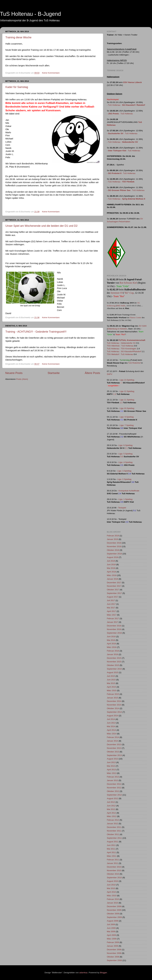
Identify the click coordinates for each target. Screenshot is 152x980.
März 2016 (112, 647)
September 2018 (114, 554)
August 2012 (113, 798)
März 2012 (112, 816)
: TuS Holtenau (120, 114)
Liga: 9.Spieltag (127, 417)
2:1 (126, 448)
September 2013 (114, 755)
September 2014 (114, 712)
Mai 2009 (111, 932)
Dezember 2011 (114, 827)
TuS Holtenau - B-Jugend (30, 14)
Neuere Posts (14, 373)
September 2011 (114, 838)
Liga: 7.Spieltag (127, 425)
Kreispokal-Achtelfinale (129, 491)
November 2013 (114, 748)
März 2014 (112, 734)
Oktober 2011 (113, 834)
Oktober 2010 (113, 874)
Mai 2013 (111, 766)
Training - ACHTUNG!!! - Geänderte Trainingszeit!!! (36, 332)
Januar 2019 (112, 539)
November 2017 (114, 586)
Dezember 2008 (114, 950)
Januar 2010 (112, 903)
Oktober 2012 (113, 791)
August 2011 (113, 842)
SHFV (110, 374)
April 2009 (111, 935)
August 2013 (113, 759)
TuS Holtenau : (127, 105)
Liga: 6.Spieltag (125, 445)
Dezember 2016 (114, 626)
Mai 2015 (111, 683)
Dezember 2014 (114, 701)
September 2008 (114, 960)
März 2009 (112, 939)
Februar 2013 (113, 777)
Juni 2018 (111, 564)
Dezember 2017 (114, 583)
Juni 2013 (111, 762)
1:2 (121, 403)
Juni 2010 (111, 885)
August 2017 (113, 597)
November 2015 (114, 662)
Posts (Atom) (22, 379)
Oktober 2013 (113, 752)
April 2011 (111, 852)
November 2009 (114, 910)
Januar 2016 (112, 654)
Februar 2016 (113, 651)
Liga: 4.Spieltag (125, 462)
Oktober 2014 (113, 708)
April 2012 (111, 813)
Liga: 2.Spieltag (124, 479)
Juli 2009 (111, 924)
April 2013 (111, 770)
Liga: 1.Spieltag (125, 499)
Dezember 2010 (114, 867)
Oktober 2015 (113, 665)
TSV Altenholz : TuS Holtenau (120, 346)
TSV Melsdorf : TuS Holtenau (120, 354)
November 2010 (114, 870)
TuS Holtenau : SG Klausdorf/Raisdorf (124, 351)
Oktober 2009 (113, 914)
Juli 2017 (111, 600)
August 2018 (113, 557)
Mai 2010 (111, 888)
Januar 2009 (112, 946)
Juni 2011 (111, 845)
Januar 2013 (112, 780)
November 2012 (114, 788)
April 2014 (111, 730)
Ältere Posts (92, 373)
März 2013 (112, 773)
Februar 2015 (113, 694)
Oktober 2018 (113, 550)
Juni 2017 (111, 604)
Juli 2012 (111, 802)
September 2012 (114, 795)
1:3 (115, 394)
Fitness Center (136, 317)
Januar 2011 (112, 863)
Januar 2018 (112, 579)
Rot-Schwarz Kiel (128, 283)
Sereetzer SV (117, 293)
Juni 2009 (111, 928)
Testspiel (122, 508)
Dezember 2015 (114, 658)
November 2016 (114, 629)
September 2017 (114, 593)
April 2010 (111, 892)
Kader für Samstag (17, 87)
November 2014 (114, 705)
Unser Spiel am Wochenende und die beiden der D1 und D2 (41, 226)
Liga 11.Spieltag (127, 400)
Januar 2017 (112, 622)
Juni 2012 (111, 806)
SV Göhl (143, 326)
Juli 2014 (111, 719)
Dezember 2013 (114, 744)
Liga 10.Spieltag (127, 408)
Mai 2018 (111, 568)
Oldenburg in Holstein (117, 329)
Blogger (103, 973)
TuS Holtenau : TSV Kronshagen (122, 349)
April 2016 (111, 644)
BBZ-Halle (121, 306)
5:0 (122, 457)
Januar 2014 (112, 741)
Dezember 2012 (114, 784)
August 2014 (113, 716)
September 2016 (114, 633)
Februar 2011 (113, 860)
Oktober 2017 (113, 590)
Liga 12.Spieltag (127, 391)
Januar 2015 (112, 698)
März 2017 (112, 615)
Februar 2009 (113, 942)
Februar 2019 (113, 536)
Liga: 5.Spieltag (125, 454)
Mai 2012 (111, 809)
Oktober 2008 (113, 957)
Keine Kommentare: (51, 73)
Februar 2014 (113, 737)
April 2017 (111, 611)
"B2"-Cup (129, 293)
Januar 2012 (112, 824)
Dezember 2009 (114, 906)
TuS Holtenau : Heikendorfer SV (121, 343)
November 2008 (114, 953)
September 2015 (114, 669)
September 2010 (114, 878)
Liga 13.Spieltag (127, 380)
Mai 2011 (111, 849)
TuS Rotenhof (134, 363)
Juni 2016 (111, 637)
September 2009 (114, 917)
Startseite (54, 373)
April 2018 (111, 572)
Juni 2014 (111, 723)
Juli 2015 (111, 676)
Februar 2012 (113, 820)
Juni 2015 (111, 680)
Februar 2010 (113, 899)
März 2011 (112, 856)
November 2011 (114, 831)
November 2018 (114, 546)
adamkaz (83, 973)
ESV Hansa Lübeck (133, 82)
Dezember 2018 (114, 543)
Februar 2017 (113, 618)
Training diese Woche (18, 37)
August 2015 (113, 672)
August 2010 (113, 881)
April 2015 (111, 687)
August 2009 (113, 921)
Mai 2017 (111, 608)
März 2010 (112, 896)
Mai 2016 (111, 640)
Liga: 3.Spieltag (124, 471)
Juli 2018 (111, 561)
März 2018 (112, 575)
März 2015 (112, 690)
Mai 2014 (111, 726)
